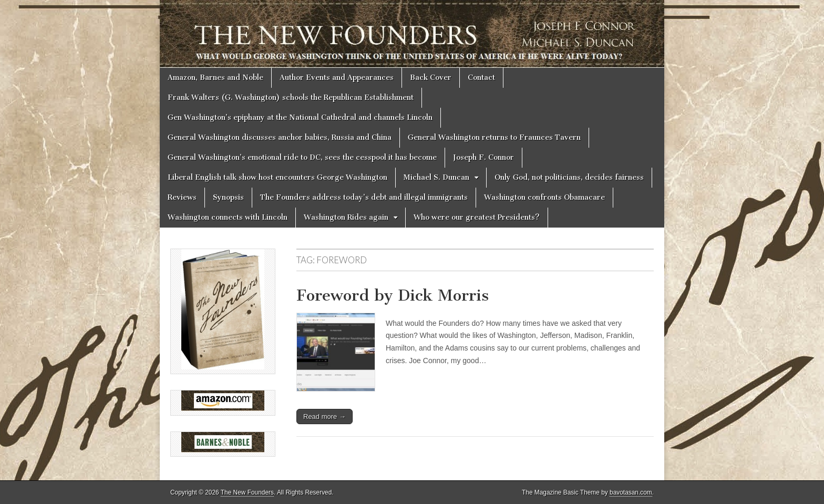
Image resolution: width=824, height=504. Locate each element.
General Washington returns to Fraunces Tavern (494, 137)
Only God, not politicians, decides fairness (569, 177)
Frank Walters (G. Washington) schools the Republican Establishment (291, 97)
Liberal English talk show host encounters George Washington (277, 177)
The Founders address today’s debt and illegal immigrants (364, 197)
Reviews (182, 197)
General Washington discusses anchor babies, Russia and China (280, 137)
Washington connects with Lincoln (228, 217)
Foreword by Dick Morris (393, 295)
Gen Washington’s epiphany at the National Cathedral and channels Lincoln (300, 117)
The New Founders (247, 492)
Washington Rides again (346, 217)
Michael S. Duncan (436, 177)
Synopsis (228, 197)
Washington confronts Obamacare (544, 197)
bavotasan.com (631, 492)
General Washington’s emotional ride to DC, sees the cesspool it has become (302, 157)
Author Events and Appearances (337, 78)
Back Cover (431, 78)
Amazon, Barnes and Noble (215, 78)
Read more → (325, 416)
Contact (481, 78)
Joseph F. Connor (483, 157)
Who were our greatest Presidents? (477, 217)
